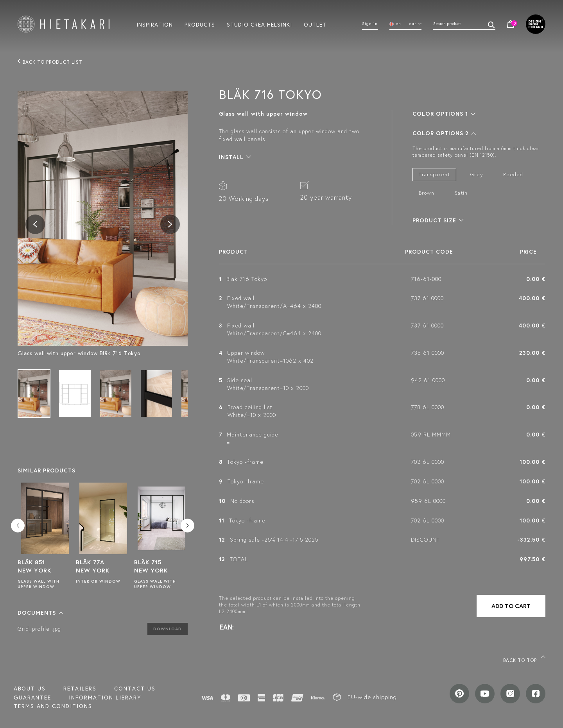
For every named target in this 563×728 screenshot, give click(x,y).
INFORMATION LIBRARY (105, 698)
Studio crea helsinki (259, 24)
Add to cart (511, 606)
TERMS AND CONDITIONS (53, 706)
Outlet (315, 24)
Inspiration (155, 24)
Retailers (80, 689)
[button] (40, 613)
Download (168, 629)
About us (30, 689)
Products (200, 24)
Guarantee (32, 698)
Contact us (135, 689)
